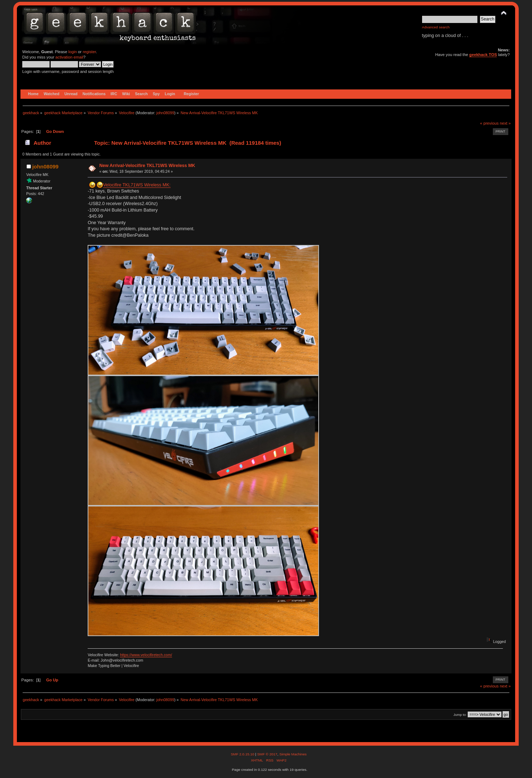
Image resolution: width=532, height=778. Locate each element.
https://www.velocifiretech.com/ (146, 655)
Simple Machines (293, 754)
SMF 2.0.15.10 (243, 754)
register (89, 52)
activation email (69, 57)
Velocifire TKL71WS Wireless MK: (137, 185)
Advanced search (436, 27)
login (73, 52)
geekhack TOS (483, 55)
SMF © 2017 (267, 754)
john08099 (165, 113)
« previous (489, 123)
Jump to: (460, 715)
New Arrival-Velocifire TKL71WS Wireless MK (147, 166)
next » (505, 123)
